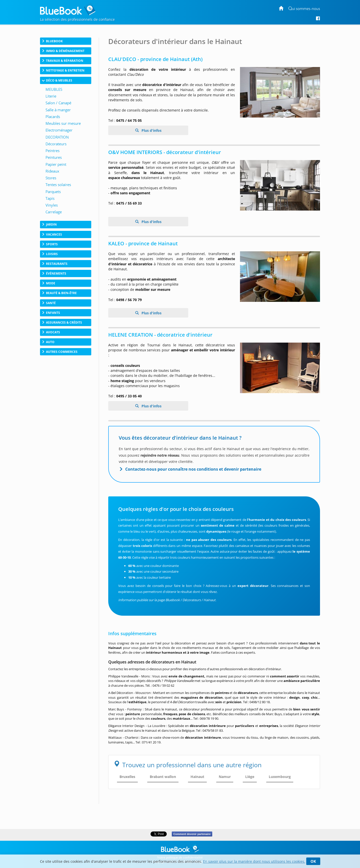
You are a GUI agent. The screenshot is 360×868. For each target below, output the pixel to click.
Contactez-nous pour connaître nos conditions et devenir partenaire (193, 469)
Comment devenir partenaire (192, 834)
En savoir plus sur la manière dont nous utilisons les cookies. (254, 861)
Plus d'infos (151, 130)
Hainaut (197, 777)
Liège (250, 777)
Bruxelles (127, 777)
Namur (225, 777)
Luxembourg (280, 777)
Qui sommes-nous (304, 9)
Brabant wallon (163, 777)
